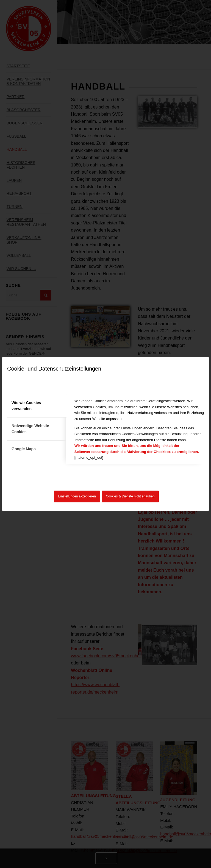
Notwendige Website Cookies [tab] (30, 429)
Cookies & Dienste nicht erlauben (130, 496)
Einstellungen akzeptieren (77, 496)
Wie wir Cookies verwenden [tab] (26, 406)
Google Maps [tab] (24, 449)
